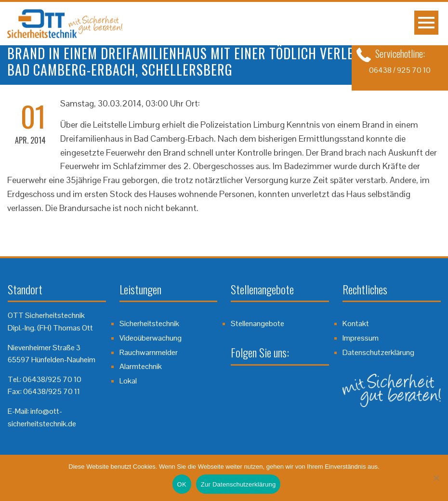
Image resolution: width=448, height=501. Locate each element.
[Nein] (436, 478)
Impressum (361, 338)
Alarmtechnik (141, 366)
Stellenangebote (257, 323)
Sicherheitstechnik (149, 323)
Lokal (128, 381)
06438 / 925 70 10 (400, 70)
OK (182, 484)
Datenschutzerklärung (378, 352)
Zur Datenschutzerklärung (238, 484)
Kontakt (356, 323)
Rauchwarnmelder (149, 352)
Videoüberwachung (151, 338)
